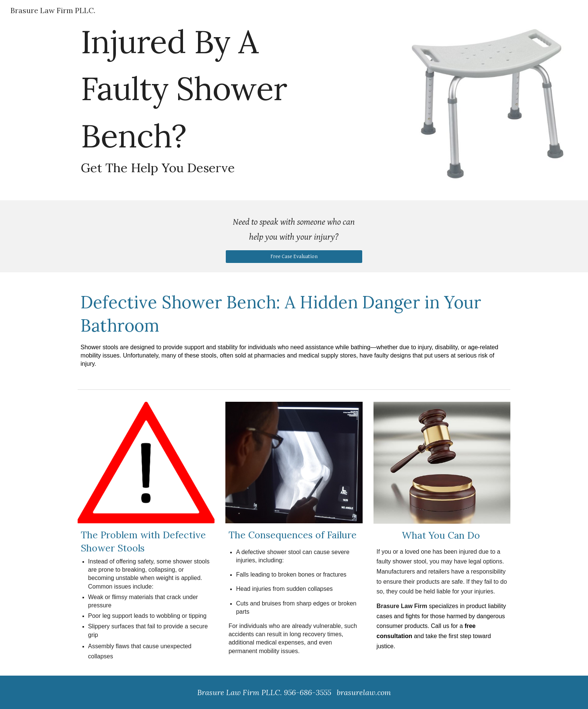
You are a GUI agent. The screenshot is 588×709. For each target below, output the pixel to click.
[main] (294, 100)
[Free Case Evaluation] (294, 256)
